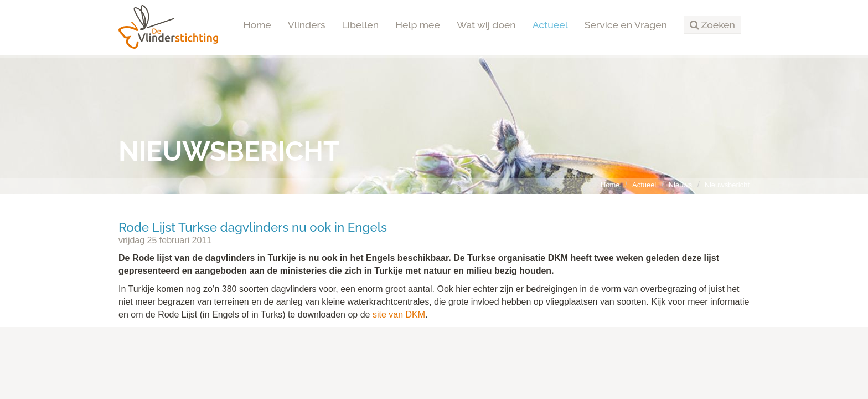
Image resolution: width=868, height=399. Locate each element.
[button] (712, 25)
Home (257, 25)
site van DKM (399, 314)
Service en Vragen (626, 25)
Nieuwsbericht (727, 185)
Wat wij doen (486, 25)
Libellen (361, 25)
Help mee (418, 25)
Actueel (550, 25)
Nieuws (680, 185)
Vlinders (307, 25)
